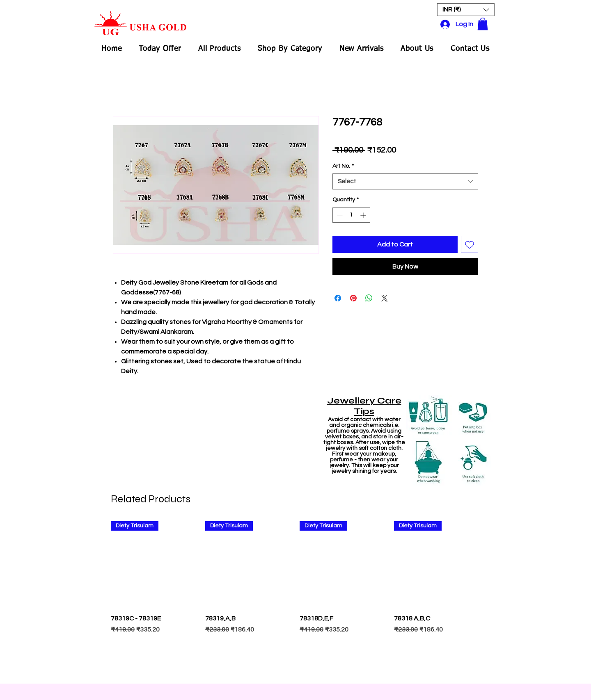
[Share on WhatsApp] (369, 298)
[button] (466, 10)
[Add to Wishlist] (470, 244)
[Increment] (364, 215)
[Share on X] (385, 298)
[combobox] (405, 181)
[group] (295, 599)
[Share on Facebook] (338, 298)
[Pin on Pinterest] (353, 298)
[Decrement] (339, 215)
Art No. (343, 166)
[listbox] (466, 10)
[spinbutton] (351, 215)
